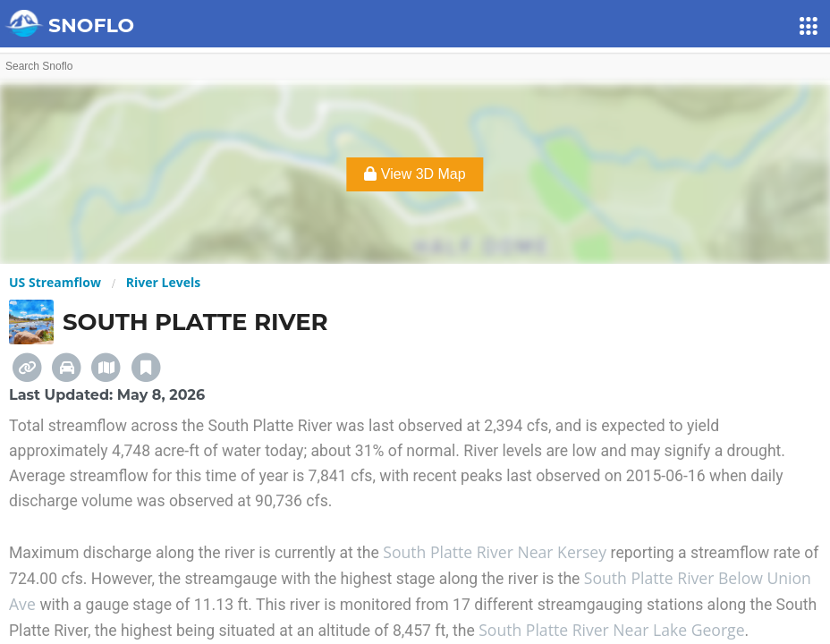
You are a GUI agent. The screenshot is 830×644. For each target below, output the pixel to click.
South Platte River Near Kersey (496, 552)
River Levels (163, 282)
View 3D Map (415, 174)
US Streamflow (55, 282)
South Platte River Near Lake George (611, 630)
